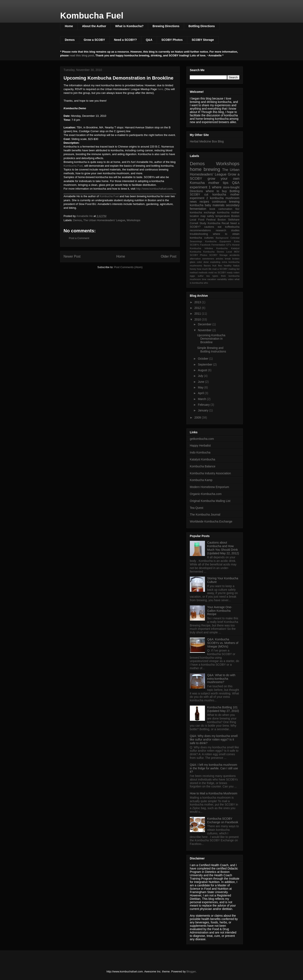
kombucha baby (201, 205)
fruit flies (217, 266)
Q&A (149, 40)
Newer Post (72, 256)
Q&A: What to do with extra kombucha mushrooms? (221, 679)
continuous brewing (226, 202)
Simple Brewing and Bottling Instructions (212, 350)
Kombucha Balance (203, 466)
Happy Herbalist (200, 445)
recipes (204, 202)
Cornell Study (198, 223)
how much (202, 269)
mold (211, 273)
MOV (237, 252)
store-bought (231, 187)
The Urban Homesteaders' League (104, 220)
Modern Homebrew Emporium (209, 487)
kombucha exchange (203, 213)
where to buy (216, 191)
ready (230, 273)
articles (220, 259)
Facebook (205, 245)
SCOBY (195, 194)
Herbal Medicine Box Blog (207, 141)
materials (219, 205)
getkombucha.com (202, 439)
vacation (212, 279)
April (201, 393)
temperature (223, 216)
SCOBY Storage (203, 40)
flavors (207, 266)
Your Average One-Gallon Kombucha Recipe (220, 611)
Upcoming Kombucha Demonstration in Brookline (211, 339)
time (204, 279)
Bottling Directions (202, 26)
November (205, 330)
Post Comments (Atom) (128, 267)
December (205, 324)
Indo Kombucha (200, 452)
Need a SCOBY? (125, 40)
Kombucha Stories (214, 252)
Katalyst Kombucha (203, 459)
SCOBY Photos (172, 40)
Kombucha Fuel (92, 16)
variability (222, 279)
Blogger (191, 971)
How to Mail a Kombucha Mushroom (214, 793)
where (217, 187)
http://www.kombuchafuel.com (154, 189)
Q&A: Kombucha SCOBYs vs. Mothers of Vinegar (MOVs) (223, 643)
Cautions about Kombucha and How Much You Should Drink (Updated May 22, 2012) (223, 548)
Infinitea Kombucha (216, 248)
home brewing (205, 169)
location (194, 216)
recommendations (200, 230)
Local (229, 252)
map (203, 216)
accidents (235, 255)
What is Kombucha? (129, 26)
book (212, 209)
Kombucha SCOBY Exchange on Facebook (223, 820)
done (206, 262)
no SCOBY (220, 273)
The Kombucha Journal (205, 515)
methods (203, 273)
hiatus (236, 266)
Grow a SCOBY (94, 40)
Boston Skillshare (229, 220)
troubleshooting (199, 234)
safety (211, 216)
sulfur (201, 276)
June (201, 382)
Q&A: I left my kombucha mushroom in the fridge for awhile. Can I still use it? (214, 768)
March (202, 399)
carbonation (225, 209)
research (221, 230)
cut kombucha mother (222, 194)
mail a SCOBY (220, 269)
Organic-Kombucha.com (206, 494)
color (199, 262)
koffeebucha (232, 227)
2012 (198, 308)
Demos (70, 40)
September (205, 364)
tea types (212, 276)
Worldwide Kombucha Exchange (211, 521)
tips (226, 183)
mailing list (234, 269)
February (204, 405)
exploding (215, 262)
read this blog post (82, 55)
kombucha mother (228, 213)
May (201, 387)
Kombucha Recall (218, 223)
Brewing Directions (166, 26)
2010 (198, 319)
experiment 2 (199, 198)
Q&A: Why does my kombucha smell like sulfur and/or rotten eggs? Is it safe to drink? (214, 739)
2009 (198, 418)
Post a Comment (79, 238)
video (231, 279)
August (203, 370)
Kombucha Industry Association (210, 473)
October (203, 359)
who (206, 283)
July (201, 376)
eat (220, 227)
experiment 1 (200, 187)
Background (222, 238)
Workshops (134, 220)
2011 (198, 314)
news (193, 202)
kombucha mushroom (225, 198)
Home (69, 26)
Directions (196, 191)
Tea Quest (197, 508)
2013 (198, 302)
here (160, 89)
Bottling (235, 191)
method (194, 273)
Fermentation (218, 245)
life (210, 269)
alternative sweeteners (202, 259)
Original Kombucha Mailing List (210, 501)
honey (193, 269)
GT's (229, 245)
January (203, 410)
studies (235, 230)
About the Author (94, 26)
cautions (209, 227)
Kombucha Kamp (201, 480)
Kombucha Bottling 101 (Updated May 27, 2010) (223, 709)
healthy (228, 266)
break (228, 259)
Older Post (169, 256)
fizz (237, 209)
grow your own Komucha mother (215, 181)
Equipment (225, 241)
